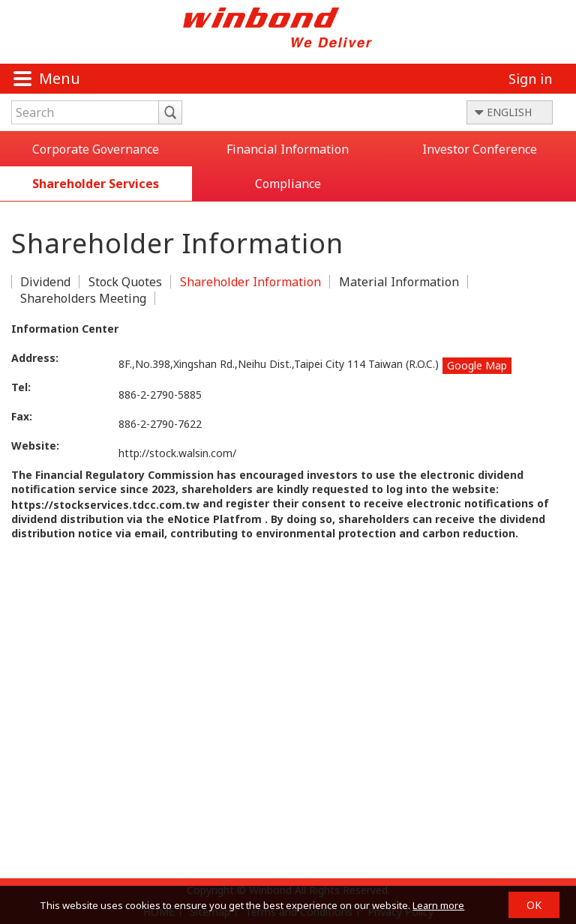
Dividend (45, 282)
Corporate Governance (96, 149)
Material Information (399, 282)
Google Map (477, 365)
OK (534, 905)
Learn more (438, 905)
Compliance (288, 184)
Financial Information (288, 149)
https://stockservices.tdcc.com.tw (105, 505)
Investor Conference (480, 149)
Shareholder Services (96, 184)
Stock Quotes (125, 282)
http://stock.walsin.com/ (177, 453)
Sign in (530, 79)
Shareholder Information (250, 282)
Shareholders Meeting (83, 298)
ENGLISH (509, 112)
